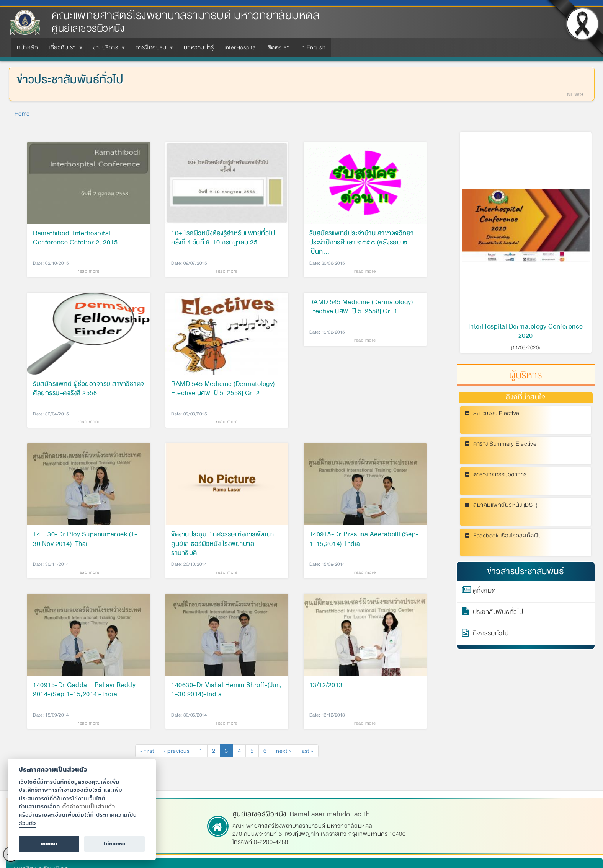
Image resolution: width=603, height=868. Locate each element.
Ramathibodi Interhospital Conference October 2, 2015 (75, 238)
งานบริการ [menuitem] (107, 50)
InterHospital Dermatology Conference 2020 (526, 331)
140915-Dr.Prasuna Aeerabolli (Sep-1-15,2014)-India (364, 539)
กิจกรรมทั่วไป (491, 635)
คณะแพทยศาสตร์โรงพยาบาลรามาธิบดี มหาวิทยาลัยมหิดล (185, 15)
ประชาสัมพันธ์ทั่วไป (498, 613)
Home (22, 114)
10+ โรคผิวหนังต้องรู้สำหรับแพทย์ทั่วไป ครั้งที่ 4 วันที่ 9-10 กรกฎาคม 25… (223, 238)
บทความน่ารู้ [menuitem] (199, 47)
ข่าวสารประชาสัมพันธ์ (525, 571)
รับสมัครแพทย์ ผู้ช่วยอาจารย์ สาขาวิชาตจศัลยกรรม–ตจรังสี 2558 (89, 389)
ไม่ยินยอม (115, 844)
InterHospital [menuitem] (241, 47)
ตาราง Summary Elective (505, 444)
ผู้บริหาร (525, 375)
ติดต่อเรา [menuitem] (279, 47)
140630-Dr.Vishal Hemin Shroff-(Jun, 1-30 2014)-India (227, 690)
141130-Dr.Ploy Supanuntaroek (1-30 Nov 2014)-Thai (85, 539)
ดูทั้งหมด (484, 592)
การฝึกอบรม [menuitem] (153, 50)
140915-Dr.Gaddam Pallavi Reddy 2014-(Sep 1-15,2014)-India (84, 690)
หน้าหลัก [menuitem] (27, 47)
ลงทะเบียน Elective (496, 413)
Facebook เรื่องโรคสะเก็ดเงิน (507, 536)
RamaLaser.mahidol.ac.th (330, 814)
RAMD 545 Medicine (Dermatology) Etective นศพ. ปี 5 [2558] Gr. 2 (223, 389)
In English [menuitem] (313, 47)
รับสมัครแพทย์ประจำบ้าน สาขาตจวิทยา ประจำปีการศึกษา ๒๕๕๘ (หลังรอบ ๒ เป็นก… (362, 243)
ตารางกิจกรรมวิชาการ (500, 475)
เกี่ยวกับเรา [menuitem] (64, 50)
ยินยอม (49, 844)
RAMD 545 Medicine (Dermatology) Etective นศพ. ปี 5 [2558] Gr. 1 (361, 307)
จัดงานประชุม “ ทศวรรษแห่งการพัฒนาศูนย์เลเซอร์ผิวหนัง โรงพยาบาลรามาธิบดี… (223, 544)
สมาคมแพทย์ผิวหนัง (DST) (505, 505)
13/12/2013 (326, 686)
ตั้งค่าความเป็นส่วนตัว (89, 806)
